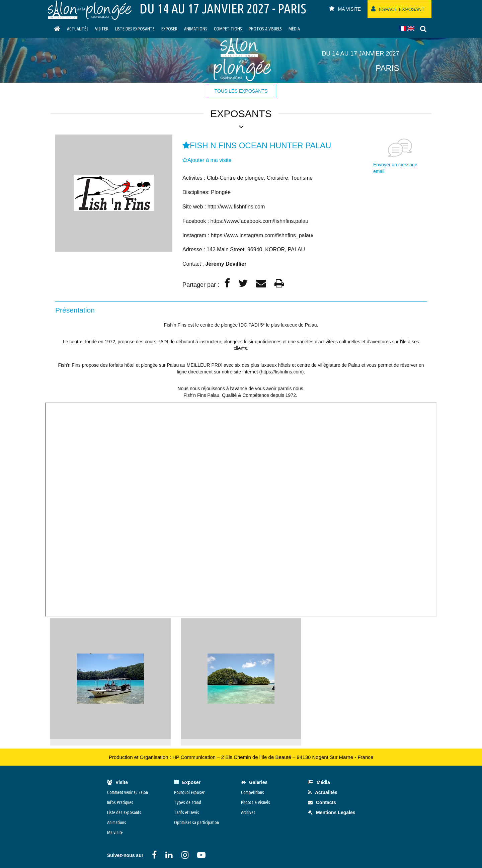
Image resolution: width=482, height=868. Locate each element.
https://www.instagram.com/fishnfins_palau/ (262, 235)
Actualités (78, 29)
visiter (102, 29)
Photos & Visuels (265, 29)
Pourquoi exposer (189, 792)
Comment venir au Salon (128, 792)
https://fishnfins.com (282, 372)
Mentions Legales (332, 812)
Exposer (169, 29)
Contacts (322, 802)
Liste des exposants (135, 29)
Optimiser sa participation (196, 822)
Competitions (228, 29)
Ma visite (115, 833)
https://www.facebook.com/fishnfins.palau (260, 221)
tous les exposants (241, 91)
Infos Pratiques (120, 802)
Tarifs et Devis (187, 812)
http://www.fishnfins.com (236, 207)
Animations (196, 29)
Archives (248, 812)
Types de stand (188, 802)
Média (294, 29)
